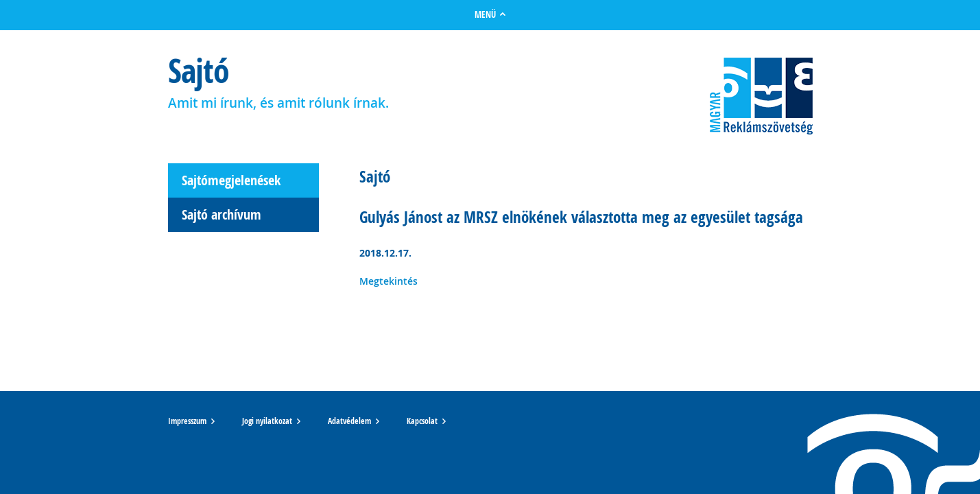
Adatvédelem (349, 421)
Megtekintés (389, 281)
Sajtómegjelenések (231, 180)
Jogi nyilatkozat (267, 421)
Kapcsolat (422, 421)
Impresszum (187, 421)
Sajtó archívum (222, 214)
